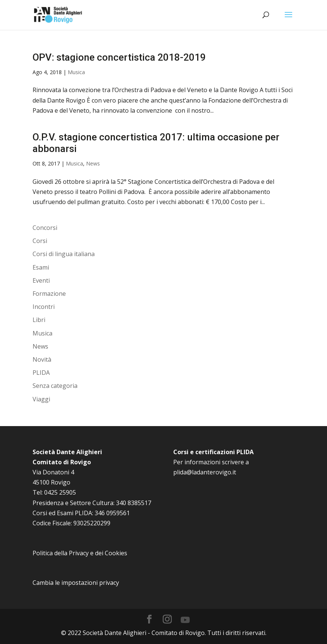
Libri (39, 320)
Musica (76, 72)
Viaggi (41, 399)
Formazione (49, 294)
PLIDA (41, 373)
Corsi (40, 241)
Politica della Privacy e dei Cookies (80, 553)
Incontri (44, 307)
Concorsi (45, 228)
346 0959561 (112, 513)
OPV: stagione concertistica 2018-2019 (119, 57)
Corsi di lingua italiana (64, 254)
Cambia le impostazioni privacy (76, 583)
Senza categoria (55, 386)
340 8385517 (134, 503)
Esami (41, 267)
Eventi (41, 280)
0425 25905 (60, 492)
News (93, 163)
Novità (42, 359)
